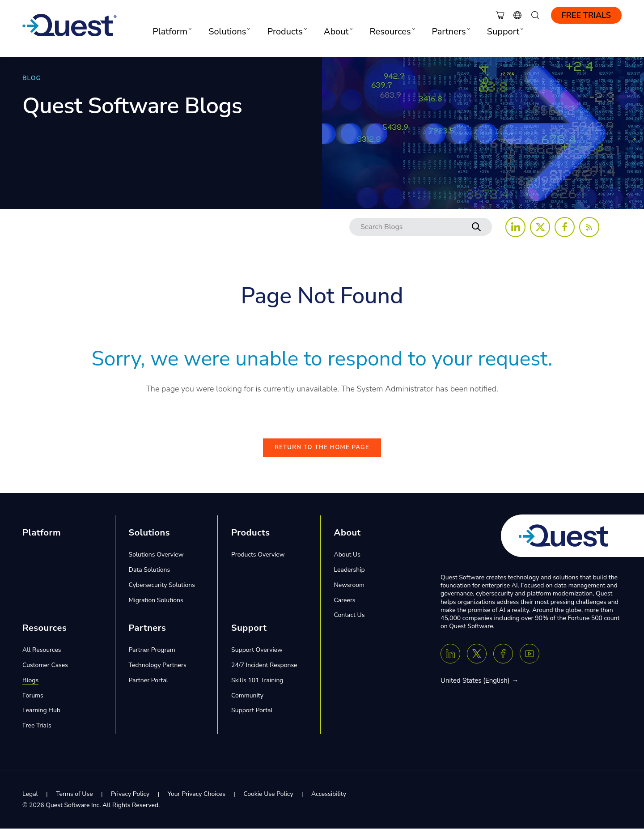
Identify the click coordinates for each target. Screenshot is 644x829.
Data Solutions (150, 570)
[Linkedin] (450, 654)
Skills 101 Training (257, 681)
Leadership (350, 570)
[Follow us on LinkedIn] (515, 227)
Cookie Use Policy (268, 794)
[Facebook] (503, 654)
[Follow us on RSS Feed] (589, 227)
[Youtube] (530, 654)
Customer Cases (45, 665)
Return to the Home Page (322, 448)
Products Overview (258, 555)
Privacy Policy (130, 794)
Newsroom (350, 585)
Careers (345, 600)
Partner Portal (148, 681)
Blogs (30, 681)
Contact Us (350, 615)
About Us (347, 555)
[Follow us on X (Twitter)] (540, 227)
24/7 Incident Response (264, 665)
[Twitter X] (477, 654)
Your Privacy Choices (197, 794)
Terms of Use (74, 794)
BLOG (32, 78)
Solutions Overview (156, 555)
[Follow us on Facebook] (565, 227)
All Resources (42, 650)
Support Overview (257, 650)
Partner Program (152, 650)
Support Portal (252, 711)
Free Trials (586, 15)
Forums (33, 696)
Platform (42, 533)
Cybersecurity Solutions (162, 585)
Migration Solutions (156, 600)
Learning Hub (41, 711)
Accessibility (329, 794)
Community (247, 696)
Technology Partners (158, 665)
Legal (30, 794)
